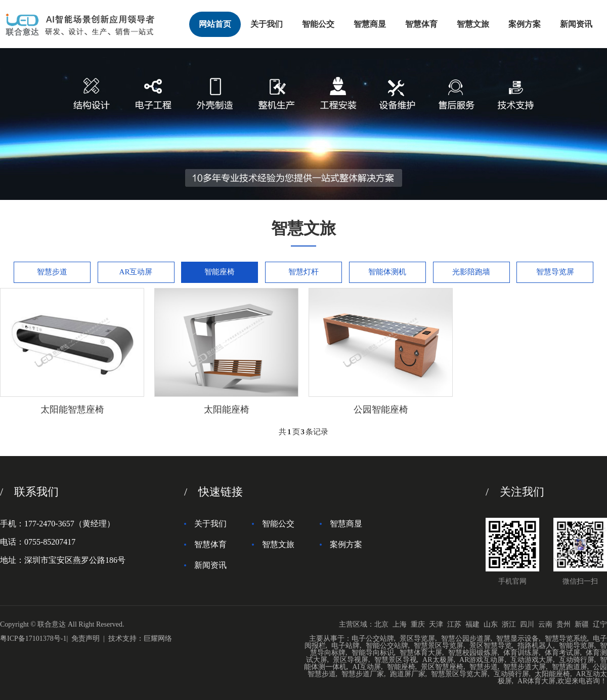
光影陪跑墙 (471, 272)
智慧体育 (421, 24)
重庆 (418, 624)
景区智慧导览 (491, 646)
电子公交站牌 (373, 639)
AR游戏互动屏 (482, 660)
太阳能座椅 (552, 674)
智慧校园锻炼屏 (473, 653)
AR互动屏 (136, 272)
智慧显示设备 (517, 639)
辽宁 (600, 624)
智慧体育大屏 (421, 653)
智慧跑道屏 (570, 667)
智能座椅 (220, 272)
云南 (545, 624)
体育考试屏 (562, 653)
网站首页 (215, 24)
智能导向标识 (373, 653)
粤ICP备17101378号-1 (33, 639)
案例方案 (525, 24)
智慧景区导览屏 (439, 646)
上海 (400, 624)
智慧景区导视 (396, 660)
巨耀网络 (158, 639)
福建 (472, 624)
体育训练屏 (521, 653)
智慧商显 (370, 24)
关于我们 (267, 24)
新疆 (582, 624)
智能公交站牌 (387, 646)
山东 (491, 624)
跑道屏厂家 (408, 674)
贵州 (563, 624)
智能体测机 (387, 272)
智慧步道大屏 (525, 667)
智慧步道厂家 (363, 674)
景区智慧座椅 (442, 667)
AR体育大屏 (536, 681)
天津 (436, 624)
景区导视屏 (351, 660)
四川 (527, 624)
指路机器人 (535, 646)
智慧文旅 (473, 24)
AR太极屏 (438, 660)
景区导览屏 (417, 639)
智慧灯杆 (303, 272)
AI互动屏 (366, 667)
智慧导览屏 (555, 272)
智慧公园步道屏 (466, 639)
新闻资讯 (576, 24)
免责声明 (85, 639)
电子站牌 (345, 646)
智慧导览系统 (566, 639)
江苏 (454, 624)
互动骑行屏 (577, 660)
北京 (381, 624)
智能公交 (318, 24)
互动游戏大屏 (532, 660)
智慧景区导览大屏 (459, 674)
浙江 (509, 624)
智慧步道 (52, 272)
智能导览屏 (577, 646)
